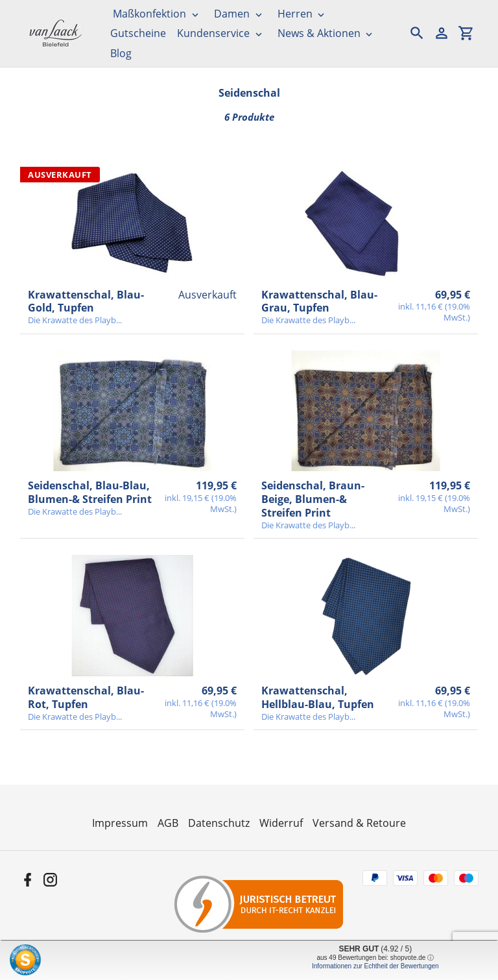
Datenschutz (219, 823)
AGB (168, 823)
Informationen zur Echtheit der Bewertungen (375, 966)
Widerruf (281, 823)
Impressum (120, 823)
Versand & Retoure (359, 823)
